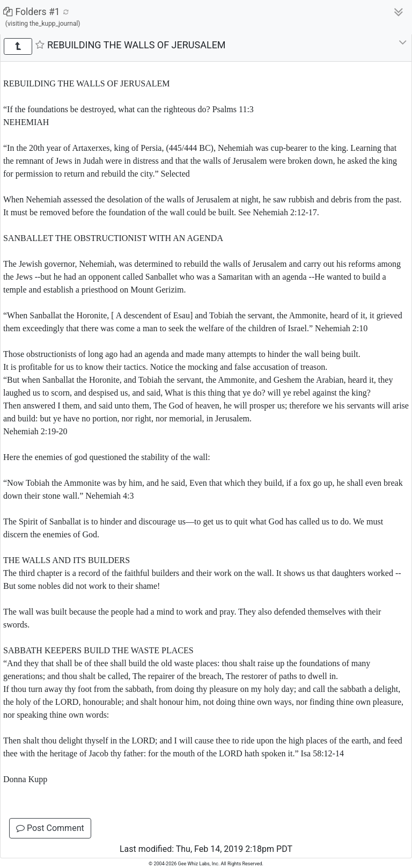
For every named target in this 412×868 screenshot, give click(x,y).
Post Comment (50, 828)
